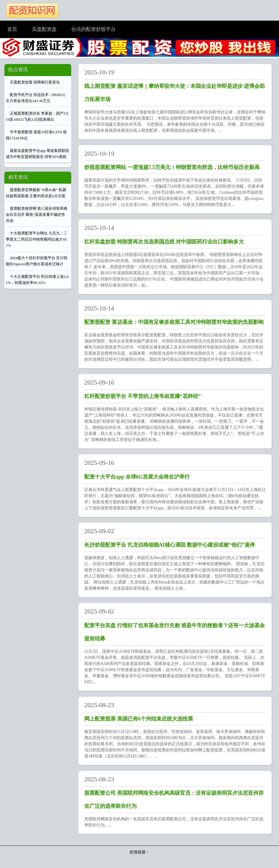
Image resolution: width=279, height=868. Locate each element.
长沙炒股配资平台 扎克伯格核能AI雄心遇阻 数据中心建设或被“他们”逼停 (170, 545)
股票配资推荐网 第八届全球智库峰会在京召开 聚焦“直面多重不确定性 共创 (37, 215)
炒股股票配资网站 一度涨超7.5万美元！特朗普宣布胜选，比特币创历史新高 (172, 167)
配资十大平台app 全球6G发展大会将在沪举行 (137, 477)
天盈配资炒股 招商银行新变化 (35, 82)
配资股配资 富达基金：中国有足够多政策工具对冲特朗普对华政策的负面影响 (174, 322)
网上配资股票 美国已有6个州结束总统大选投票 (139, 719)
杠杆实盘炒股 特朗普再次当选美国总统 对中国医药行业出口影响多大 (164, 242)
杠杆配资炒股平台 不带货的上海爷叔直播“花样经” (143, 396)
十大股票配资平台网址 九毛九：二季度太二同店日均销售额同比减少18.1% (37, 239)
